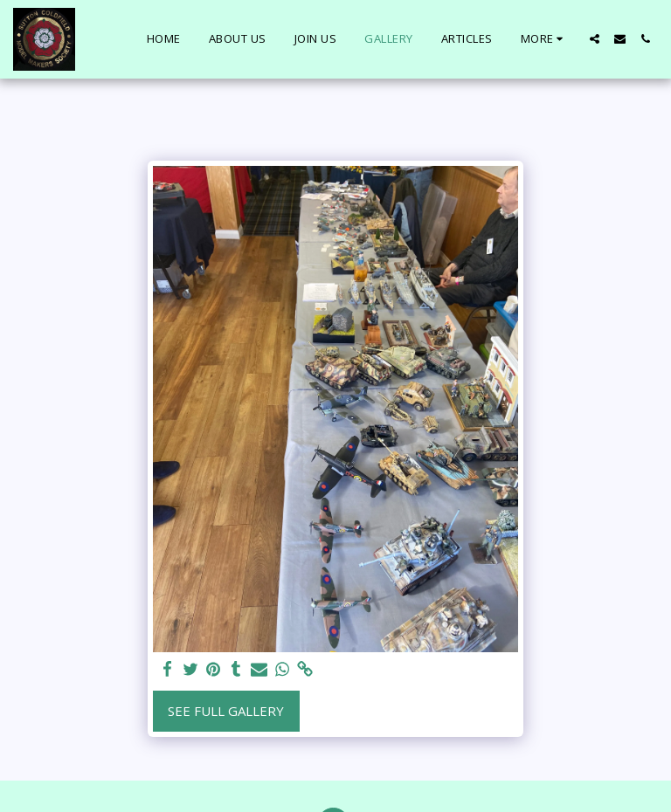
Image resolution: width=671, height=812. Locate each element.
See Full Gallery (226, 711)
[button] (595, 39)
